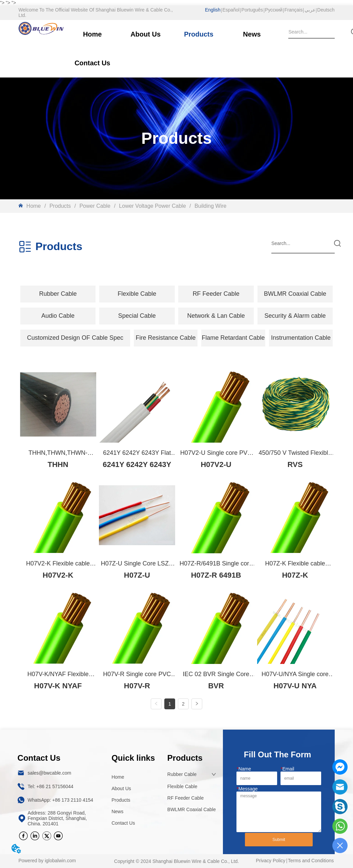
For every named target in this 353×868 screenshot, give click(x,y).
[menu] (176, 294)
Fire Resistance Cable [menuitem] (166, 338)
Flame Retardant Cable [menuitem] (233, 338)
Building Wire (210, 206)
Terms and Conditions (311, 861)
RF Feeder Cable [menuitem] (216, 294)
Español (231, 10)
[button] (58, 294)
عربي (310, 10)
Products (60, 206)
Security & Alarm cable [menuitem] (295, 316)
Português (252, 10)
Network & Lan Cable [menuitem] (216, 316)
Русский (274, 10)
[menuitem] (58, 294)
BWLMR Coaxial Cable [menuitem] (295, 294)
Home (34, 206)
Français (293, 10)
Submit (279, 840)
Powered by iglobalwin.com (47, 861)
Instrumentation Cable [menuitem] (301, 338)
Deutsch (326, 10)
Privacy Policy (271, 861)
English (213, 10)
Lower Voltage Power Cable (152, 206)
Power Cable (95, 206)
